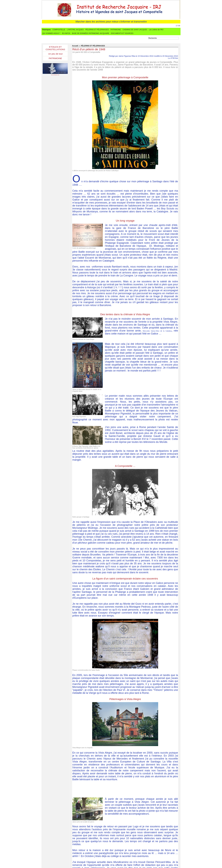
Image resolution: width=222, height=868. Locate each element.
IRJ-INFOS (66, 33)
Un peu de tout (55, 54)
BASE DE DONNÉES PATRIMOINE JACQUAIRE (91, 33)
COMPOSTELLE (59, 30)
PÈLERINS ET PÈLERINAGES (97, 30)
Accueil (75, 46)
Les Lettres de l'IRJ (156, 30)
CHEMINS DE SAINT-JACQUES (135, 30)
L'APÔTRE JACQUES (75, 30)
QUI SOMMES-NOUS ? (51, 33)
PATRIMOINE (116, 30)
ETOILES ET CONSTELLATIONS (55, 48)
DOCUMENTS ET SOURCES (122, 33)
